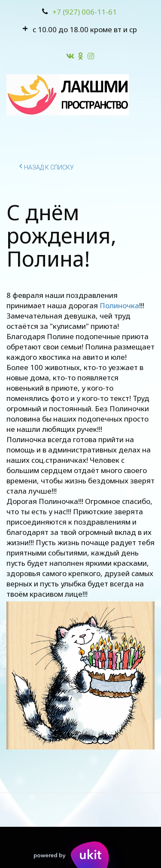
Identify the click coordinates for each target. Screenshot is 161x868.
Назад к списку (47, 166)
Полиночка (119, 305)
